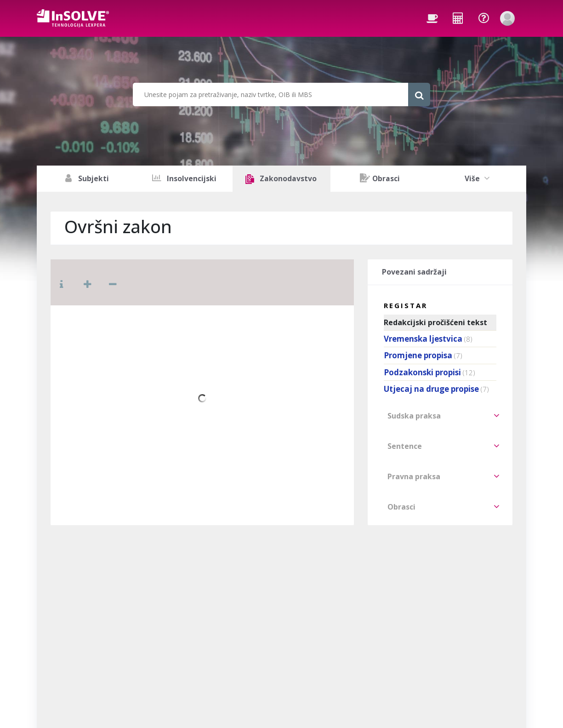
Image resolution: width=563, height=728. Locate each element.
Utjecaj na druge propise (431, 389)
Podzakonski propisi (422, 372)
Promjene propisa (418, 355)
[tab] (440, 416)
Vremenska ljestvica (423, 339)
